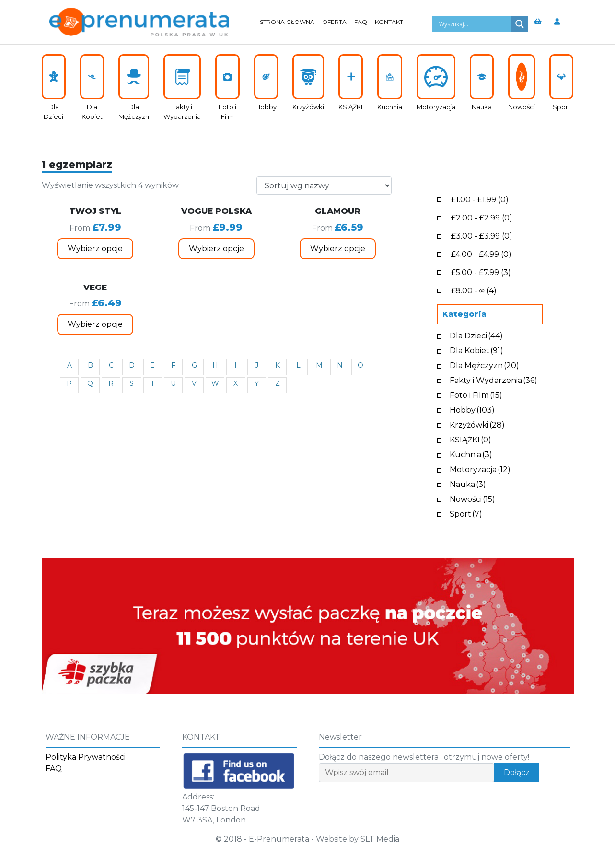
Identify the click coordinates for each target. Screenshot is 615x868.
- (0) (480, 199)
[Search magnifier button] (520, 24)
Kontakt (389, 22)
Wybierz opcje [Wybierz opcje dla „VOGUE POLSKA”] (216, 249)
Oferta (334, 22)
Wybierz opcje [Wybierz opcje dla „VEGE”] (95, 324)
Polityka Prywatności (86, 757)
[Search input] (474, 24)
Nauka (468, 483)
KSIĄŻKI (470, 439)
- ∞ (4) (474, 290)
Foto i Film (476, 394)
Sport (466, 513)
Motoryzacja (480, 469)
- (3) (481, 272)
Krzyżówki (477, 424)
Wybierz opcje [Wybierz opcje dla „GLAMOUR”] (338, 249)
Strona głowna (287, 22)
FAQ (361, 22)
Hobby (472, 409)
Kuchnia (471, 454)
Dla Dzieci (476, 335)
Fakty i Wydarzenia (493, 379)
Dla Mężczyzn (484, 365)
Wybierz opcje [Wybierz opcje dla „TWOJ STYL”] (95, 249)
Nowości (472, 498)
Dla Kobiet (476, 350)
